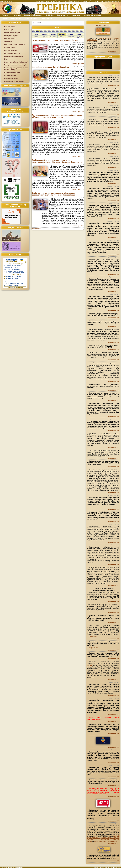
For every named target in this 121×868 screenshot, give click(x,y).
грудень (79, 37)
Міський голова (10, 27)
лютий (45, 34)
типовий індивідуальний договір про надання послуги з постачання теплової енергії (103, 839)
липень (36, 37)
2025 (78, 31)
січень (36, 34)
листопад (71, 37)
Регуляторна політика (12, 53)
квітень (62, 34)
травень (71, 34)
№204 (89, 665)
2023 (70, 31)
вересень (53, 37)
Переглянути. (94, 648)
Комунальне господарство (14, 81)
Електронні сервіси (11, 36)
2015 (38, 31)
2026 (82, 31)
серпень (44, 37)
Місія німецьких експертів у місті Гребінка (50, 67)
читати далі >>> (78, 64)
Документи (8, 42)
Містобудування (10, 75)
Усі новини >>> (37, 229)
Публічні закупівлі (11, 50)
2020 (58, 31)
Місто (6, 59)
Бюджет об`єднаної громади (15, 44)
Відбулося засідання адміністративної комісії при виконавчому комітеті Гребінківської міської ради (54, 194)
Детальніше (93, 637)
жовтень (62, 37)
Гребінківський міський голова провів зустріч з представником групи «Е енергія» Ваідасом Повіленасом (57, 161)
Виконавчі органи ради (13, 33)
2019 (54, 31)
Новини (39, 23)
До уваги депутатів (103, 26)
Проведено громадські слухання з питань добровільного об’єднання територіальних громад (57, 116)
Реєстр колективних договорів (15, 65)
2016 (42, 31)
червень (79, 34)
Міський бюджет (10, 47)
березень (53, 34)
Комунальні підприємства (14, 56)
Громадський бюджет (12, 73)
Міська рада (9, 30)
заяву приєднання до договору (105, 841)
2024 (74, 31)
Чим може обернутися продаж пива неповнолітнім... (55, 40)
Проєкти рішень (10, 39)
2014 (34, 31)
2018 (50, 31)
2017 (46, 31)
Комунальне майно (11, 78)
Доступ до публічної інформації (16, 62)
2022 (66, 31)
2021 (62, 31)
